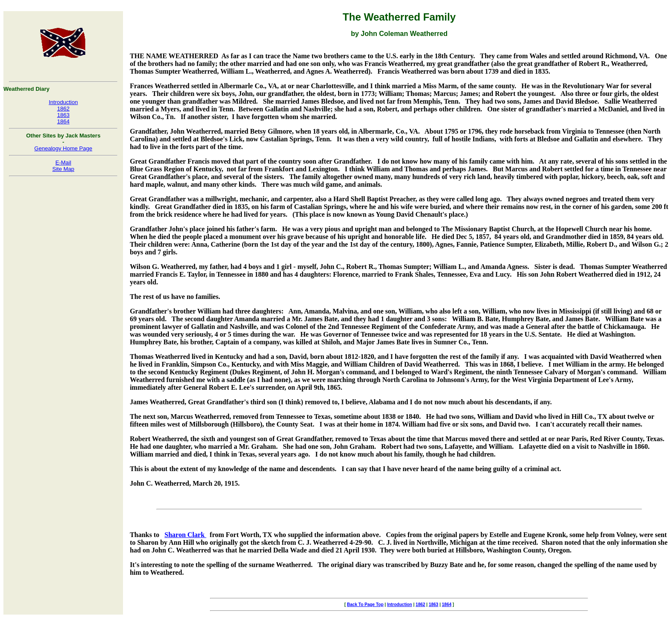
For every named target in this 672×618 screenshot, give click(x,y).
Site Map (63, 169)
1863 (63, 115)
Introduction (63, 102)
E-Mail (63, 163)
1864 (63, 121)
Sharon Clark (186, 535)
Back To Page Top (365, 605)
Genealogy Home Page (63, 148)
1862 (63, 109)
